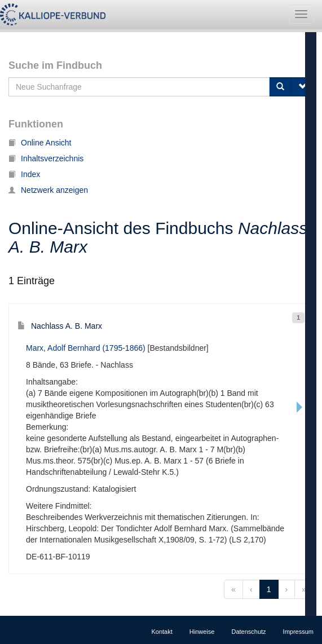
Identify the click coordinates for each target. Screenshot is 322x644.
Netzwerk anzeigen (48, 190)
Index (24, 174)
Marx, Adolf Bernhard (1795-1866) (86, 348)
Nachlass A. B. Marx (60, 326)
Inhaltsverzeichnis (46, 158)
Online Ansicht (40, 143)
